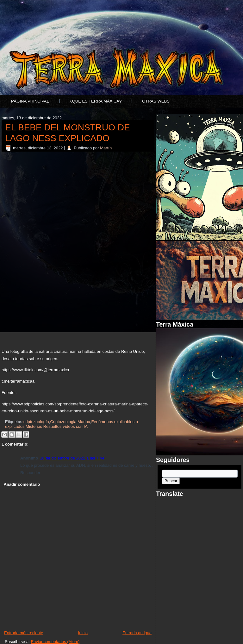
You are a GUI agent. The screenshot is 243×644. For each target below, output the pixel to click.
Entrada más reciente (24, 633)
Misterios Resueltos (44, 426)
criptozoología (36, 422)
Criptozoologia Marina (70, 422)
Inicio (83, 633)
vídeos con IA (75, 426)
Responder (30, 473)
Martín (106, 148)
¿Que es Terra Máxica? (96, 101)
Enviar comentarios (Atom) (55, 642)
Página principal (30, 101)
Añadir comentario (22, 484)
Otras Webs (156, 101)
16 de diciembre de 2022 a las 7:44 (72, 458)
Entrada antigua (137, 633)
